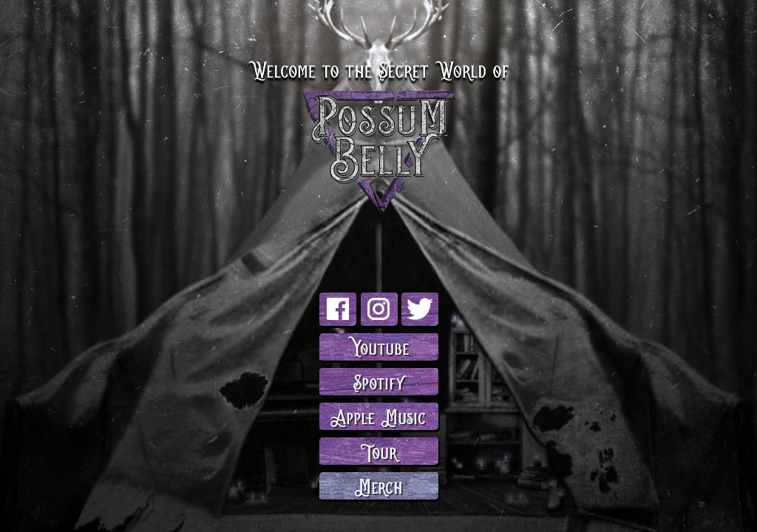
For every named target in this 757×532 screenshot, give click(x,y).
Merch (379, 485)
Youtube (379, 346)
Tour (379, 450)
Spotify (379, 381)
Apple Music (378, 416)
